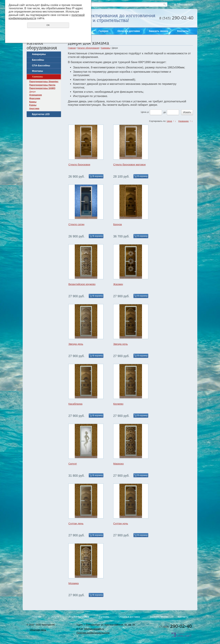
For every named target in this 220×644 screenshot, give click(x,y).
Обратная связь (185, 4)
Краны (33, 102)
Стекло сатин (76, 224)
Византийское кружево (82, 284)
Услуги (55, 617)
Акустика (34, 108)
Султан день (76, 523)
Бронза (118, 224)
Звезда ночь (121, 344)
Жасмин (118, 284)
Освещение (36, 95)
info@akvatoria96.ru (94, 629)
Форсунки (35, 98)
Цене (169, 121)
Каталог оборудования (88, 48)
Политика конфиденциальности (93, 633)
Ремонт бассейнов (79, 617)
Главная (72, 48)
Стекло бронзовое (79, 164)
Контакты (183, 31)
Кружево (118, 404)
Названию (183, 121)
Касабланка (75, 404)
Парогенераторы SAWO (42, 88)
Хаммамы (37, 77)
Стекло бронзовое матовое (130, 164)
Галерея (104, 31)
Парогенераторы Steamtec (44, 82)
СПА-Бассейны (41, 65)
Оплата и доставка (129, 31)
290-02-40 (175, 626)
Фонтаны (37, 71)
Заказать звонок (215, 125)
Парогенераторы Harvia (42, 85)
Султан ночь (121, 523)
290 (176, 18)
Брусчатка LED (41, 114)
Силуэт (73, 464)
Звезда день (76, 344)
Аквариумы (39, 54)
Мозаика (74, 583)
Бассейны (38, 60)
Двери (32, 92)
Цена (143, 112)
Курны (33, 105)
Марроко (119, 464)
